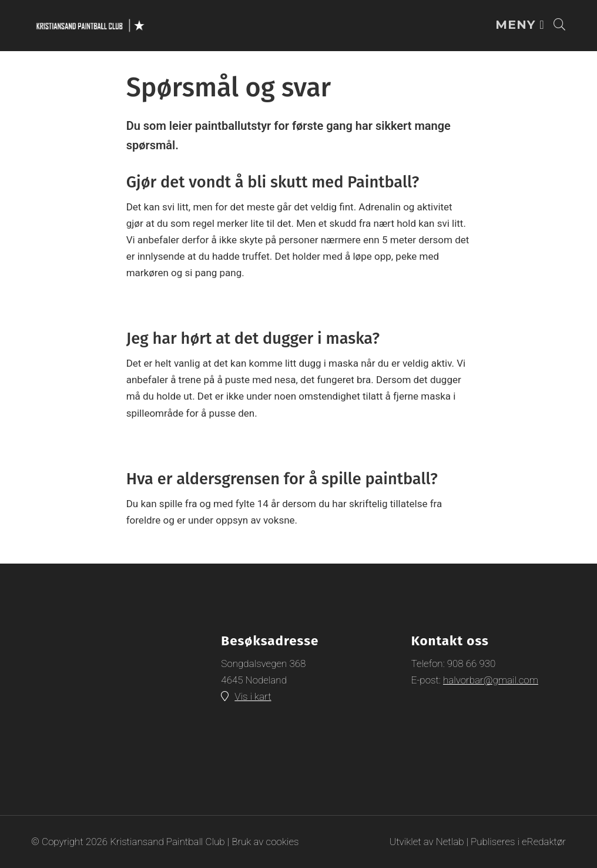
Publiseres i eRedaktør (518, 842)
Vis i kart (253, 696)
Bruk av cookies (265, 842)
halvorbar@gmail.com (491, 680)
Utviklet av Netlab (427, 842)
